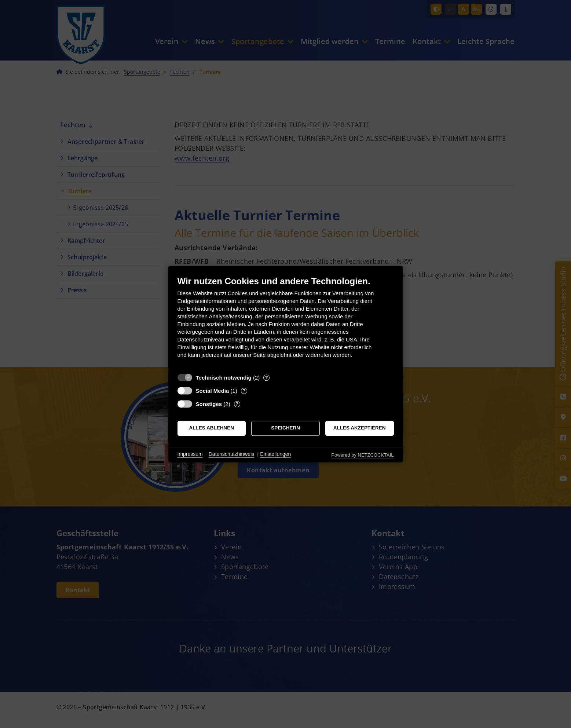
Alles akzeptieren (360, 428)
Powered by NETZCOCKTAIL (362, 455)
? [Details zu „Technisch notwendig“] (267, 378)
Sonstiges (209, 404)
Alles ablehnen (212, 428)
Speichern (285, 428)
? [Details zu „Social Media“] (244, 391)
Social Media (213, 391)
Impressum (190, 454)
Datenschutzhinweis (232, 454)
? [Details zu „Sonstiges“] (237, 404)
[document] (286, 323)
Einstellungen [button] (275, 454)
